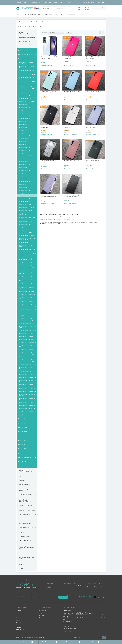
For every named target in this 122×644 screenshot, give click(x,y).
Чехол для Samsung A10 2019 (26, 110)
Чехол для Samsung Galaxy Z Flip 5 (27, 408)
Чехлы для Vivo (22, 423)
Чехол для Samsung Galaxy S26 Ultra (26, 67)
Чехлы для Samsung (23, 59)
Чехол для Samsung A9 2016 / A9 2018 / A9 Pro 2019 (27, 239)
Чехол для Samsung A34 (25, 170)
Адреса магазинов (22, 2)
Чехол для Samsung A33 (25, 167)
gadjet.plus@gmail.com (68, 626)
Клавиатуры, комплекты (26, 528)
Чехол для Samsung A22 (25, 142)
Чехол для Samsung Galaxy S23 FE (27, 375)
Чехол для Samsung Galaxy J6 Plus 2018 (27, 268)
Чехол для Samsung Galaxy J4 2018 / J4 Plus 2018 (27, 254)
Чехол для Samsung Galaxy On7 (26, 321)
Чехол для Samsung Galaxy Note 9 (27, 318)
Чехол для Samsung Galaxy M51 (26, 301)
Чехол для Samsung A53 (25, 193)
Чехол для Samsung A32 (25, 164)
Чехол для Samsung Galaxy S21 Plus (27, 352)
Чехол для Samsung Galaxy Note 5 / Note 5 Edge (27, 314)
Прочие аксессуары (24, 536)
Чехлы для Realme (23, 427)
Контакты (69, 2)
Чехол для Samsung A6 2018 (26, 204)
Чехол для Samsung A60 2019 (26, 210)
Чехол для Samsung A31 (25, 162)
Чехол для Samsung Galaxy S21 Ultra (26, 355)
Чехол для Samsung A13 (25, 119)
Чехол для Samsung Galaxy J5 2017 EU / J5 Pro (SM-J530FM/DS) (27, 259)
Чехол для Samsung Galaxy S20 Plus (27, 342)
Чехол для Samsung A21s (25, 139)
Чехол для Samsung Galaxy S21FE (27, 359)
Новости (62, 2)
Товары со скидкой (20, 630)
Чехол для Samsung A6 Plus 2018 (27, 207)
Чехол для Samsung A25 (25, 150)
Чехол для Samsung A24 (25, 147)
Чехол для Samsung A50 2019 (26, 184)
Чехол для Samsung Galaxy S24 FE (27, 75)
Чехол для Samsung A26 (25, 153)
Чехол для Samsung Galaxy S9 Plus (27, 405)
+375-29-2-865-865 (83, 10)
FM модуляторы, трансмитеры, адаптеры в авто (26, 547)
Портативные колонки (25, 506)
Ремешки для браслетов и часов (26, 558)
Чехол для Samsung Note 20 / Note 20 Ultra (27, 415)
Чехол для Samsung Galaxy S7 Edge (27, 391)
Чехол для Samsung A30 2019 (26, 156)
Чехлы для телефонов (34, 15)
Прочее (21, 568)
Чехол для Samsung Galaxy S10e (27, 334)
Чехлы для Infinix (22, 432)
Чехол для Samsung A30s (25, 159)
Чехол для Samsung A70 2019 (26, 221)
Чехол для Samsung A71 (25, 224)
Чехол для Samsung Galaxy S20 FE (27, 339)
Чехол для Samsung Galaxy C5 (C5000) (26, 246)
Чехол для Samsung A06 (25, 104)
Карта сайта (19, 623)
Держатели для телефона (26, 495)
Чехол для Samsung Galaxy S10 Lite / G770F (27, 327)
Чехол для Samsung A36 (25, 176)
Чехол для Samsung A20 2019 (26, 133)
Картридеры (22, 532)
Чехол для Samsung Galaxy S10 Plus (27, 331)
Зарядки (56, 15)
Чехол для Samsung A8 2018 (26, 233)
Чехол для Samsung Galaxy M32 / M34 (27, 298)
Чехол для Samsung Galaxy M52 (26, 304)
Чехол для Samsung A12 (25, 116)
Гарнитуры (22, 480)
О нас (17, 615)
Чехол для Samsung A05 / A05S (26, 101)
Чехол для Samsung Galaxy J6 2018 (27, 265)
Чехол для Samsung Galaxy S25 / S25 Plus (27, 82)
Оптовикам (33, 2)
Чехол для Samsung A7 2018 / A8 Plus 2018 (27, 218)
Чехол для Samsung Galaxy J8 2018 (27, 276)
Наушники (22, 476)
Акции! (81, 15)
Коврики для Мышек (25, 523)
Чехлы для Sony (22, 462)
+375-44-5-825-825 (83, 8)
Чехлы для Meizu (22, 449)
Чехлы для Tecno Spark (24, 436)
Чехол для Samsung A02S (25, 96)
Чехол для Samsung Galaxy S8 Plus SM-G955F (27, 395)
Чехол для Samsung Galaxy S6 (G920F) (26, 385)
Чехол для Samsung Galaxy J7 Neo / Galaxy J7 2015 (27, 272)
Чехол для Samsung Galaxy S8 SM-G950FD (27, 399)
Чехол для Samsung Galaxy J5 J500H (27, 262)
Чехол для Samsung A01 (25, 93)
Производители (20, 625)
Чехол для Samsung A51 (25, 187)
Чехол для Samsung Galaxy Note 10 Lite (27, 310)
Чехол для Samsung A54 (25, 196)
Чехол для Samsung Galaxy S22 (26, 362)
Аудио (62, 15)
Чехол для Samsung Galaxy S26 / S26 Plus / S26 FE (27, 63)
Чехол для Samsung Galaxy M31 (26, 291)
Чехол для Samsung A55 (25, 199)
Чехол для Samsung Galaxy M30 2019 (26, 288)
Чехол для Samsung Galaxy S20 (26, 336)
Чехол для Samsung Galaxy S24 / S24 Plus (27, 71)
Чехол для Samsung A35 (25, 173)
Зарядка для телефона (25, 485)
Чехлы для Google (23, 440)
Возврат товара (20, 620)
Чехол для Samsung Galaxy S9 (26, 402)
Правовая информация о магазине (24, 613)
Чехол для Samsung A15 (25, 124)
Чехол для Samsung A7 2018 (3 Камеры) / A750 (26, 214)
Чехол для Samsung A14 (25, 122)
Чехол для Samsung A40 (25, 179)
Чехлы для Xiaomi (23, 419)
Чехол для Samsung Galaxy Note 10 (27, 307)
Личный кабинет (43, 611)
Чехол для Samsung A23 (25, 144)
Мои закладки (42, 615)
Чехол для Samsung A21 (25, 136)
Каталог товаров (22, 15)
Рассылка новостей (44, 618)
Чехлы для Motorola (23, 453)
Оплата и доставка (44, 2)
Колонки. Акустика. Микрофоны (24, 563)
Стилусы (21, 553)
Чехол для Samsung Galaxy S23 (26, 372)
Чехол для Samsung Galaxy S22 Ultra (26, 368)
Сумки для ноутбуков (25, 41)
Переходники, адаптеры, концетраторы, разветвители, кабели (26, 500)
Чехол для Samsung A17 (25, 130)
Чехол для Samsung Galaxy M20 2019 (26, 284)
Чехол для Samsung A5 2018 (26, 182)
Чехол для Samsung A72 (25, 227)
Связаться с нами (20, 618)
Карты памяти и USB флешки (27, 510)
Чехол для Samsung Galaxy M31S (27, 294)
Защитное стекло (47, 15)
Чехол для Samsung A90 (25, 243)
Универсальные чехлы (24, 466)
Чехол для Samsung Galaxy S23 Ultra (26, 381)
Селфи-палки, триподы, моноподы (25, 541)
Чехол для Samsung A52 (25, 190)
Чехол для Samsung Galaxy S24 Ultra (26, 78)
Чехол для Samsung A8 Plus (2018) (27, 236)
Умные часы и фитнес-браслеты (25, 490)
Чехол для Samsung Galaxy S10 (26, 324)
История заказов (43, 613)
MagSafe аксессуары (25, 33)
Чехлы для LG (22, 444)
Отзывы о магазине (71, 15)
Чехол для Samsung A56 (25, 202)
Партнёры (18, 627)
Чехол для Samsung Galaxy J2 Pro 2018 (27, 250)
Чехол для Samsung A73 (25, 230)
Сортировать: (44, 33)
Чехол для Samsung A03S (25, 99)
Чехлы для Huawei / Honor (25, 54)
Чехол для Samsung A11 (25, 113)
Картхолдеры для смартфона (27, 37)
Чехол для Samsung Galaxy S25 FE (27, 86)
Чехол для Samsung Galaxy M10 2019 (26, 279)
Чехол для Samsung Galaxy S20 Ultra (26, 346)
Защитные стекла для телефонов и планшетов (26, 471)
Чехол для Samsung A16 (25, 127)
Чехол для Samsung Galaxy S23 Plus (27, 377)
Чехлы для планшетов (25, 514)
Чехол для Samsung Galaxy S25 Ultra (26, 89)
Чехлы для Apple (22, 50)
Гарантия (54, 2)
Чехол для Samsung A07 (25, 107)
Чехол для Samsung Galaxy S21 (26, 349)
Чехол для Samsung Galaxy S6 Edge (27, 389)
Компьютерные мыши (25, 519)
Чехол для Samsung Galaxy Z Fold (27, 411)
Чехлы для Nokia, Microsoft (25, 457)
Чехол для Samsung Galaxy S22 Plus (27, 365)
